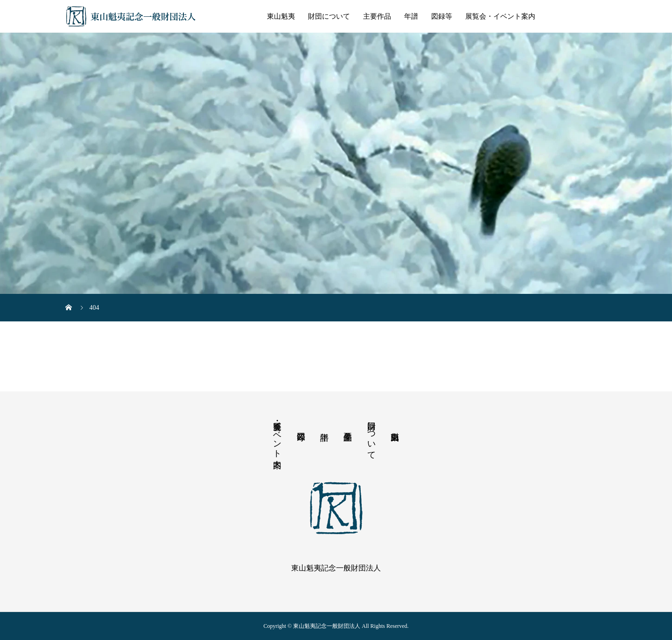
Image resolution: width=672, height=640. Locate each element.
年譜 (411, 16)
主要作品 (377, 16)
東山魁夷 (281, 16)
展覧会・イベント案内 (500, 16)
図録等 (442, 16)
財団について (329, 16)
